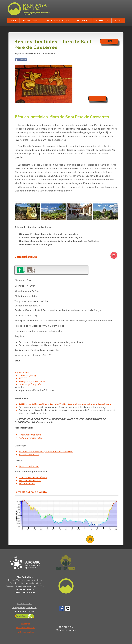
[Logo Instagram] (68, 608)
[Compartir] (21, 60)
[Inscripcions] (97, 98)
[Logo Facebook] (61, 608)
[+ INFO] (109, 41)
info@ (15, 608)
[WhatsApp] (25, 616)
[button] (31, 21)
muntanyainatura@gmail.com (94, 404)
